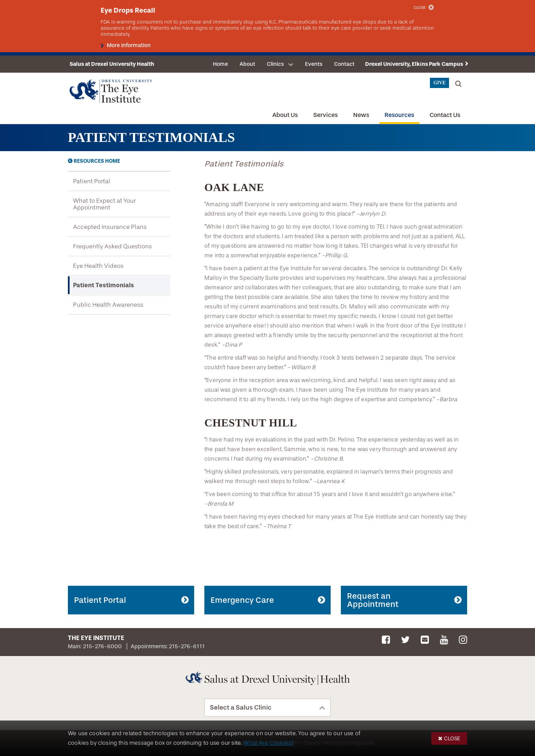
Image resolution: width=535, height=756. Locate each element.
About (247, 64)
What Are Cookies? (269, 743)
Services (326, 115)
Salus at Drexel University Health (112, 64)
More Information (128, 45)
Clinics (275, 64)
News (361, 115)
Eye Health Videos (98, 266)
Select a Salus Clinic (241, 708)
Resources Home (97, 161)
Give (439, 83)
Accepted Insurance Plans (110, 227)
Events (314, 64)
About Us (285, 115)
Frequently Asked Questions (112, 246)
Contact (344, 64)
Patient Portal (92, 181)
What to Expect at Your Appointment (104, 204)
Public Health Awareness (108, 305)
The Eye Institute (96, 638)
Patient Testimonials (104, 285)
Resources (399, 115)
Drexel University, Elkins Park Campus (414, 64)
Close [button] (452, 738)
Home (220, 64)
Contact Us (445, 115)
